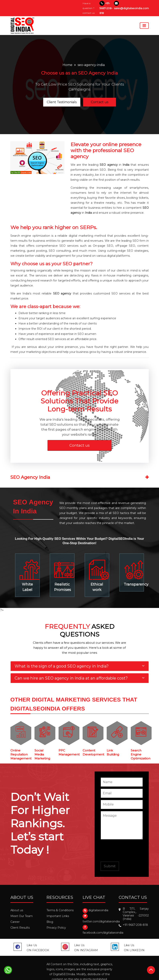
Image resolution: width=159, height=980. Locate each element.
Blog (50, 922)
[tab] (80, 666)
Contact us (100, 102)
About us (17, 910)
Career (15, 922)
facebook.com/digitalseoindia (103, 933)
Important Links (58, 916)
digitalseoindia (98, 910)
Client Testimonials (62, 102)
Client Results (20, 928)
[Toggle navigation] (144, 26)
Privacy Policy (56, 928)
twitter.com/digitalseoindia (101, 921)
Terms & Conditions (60, 910)
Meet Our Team (22, 916)
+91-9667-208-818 (106, 8)
